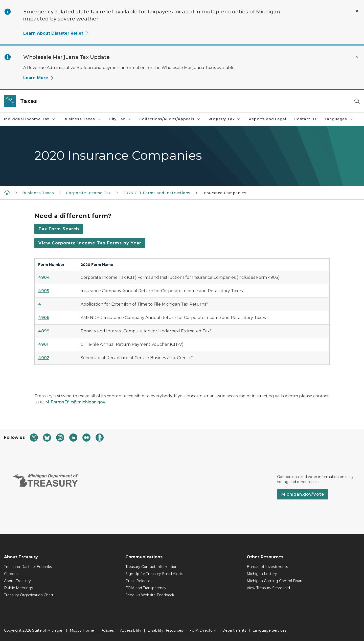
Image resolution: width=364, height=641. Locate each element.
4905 (44, 291)
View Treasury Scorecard (268, 588)
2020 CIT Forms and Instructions (157, 193)
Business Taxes (82, 119)
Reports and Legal (267, 119)
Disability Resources (165, 630)
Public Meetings (18, 588)
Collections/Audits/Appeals (170, 119)
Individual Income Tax (30, 119)
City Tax (120, 119)
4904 (44, 277)
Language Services (269, 630)
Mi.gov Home (82, 630)
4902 (44, 358)
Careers (11, 574)
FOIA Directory (203, 630)
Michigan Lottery (262, 574)
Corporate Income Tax (88, 193)
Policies (107, 630)
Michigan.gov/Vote (303, 494)
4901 (43, 344)
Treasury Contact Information (151, 567)
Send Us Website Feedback (150, 595)
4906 (44, 318)
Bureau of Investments (267, 567)
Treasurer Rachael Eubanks (28, 567)
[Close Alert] (357, 11)
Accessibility (131, 630)
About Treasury (17, 581)
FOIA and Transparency (146, 588)
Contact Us (305, 119)
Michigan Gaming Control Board (275, 581)
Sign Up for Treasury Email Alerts (154, 574)
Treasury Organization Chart (29, 595)
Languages (339, 119)
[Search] (357, 101)
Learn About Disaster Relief (56, 33)
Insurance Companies (224, 193)
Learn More (39, 78)
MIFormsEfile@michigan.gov (75, 402)
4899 (44, 331)
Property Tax (225, 119)
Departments (234, 630)
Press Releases (139, 581)
